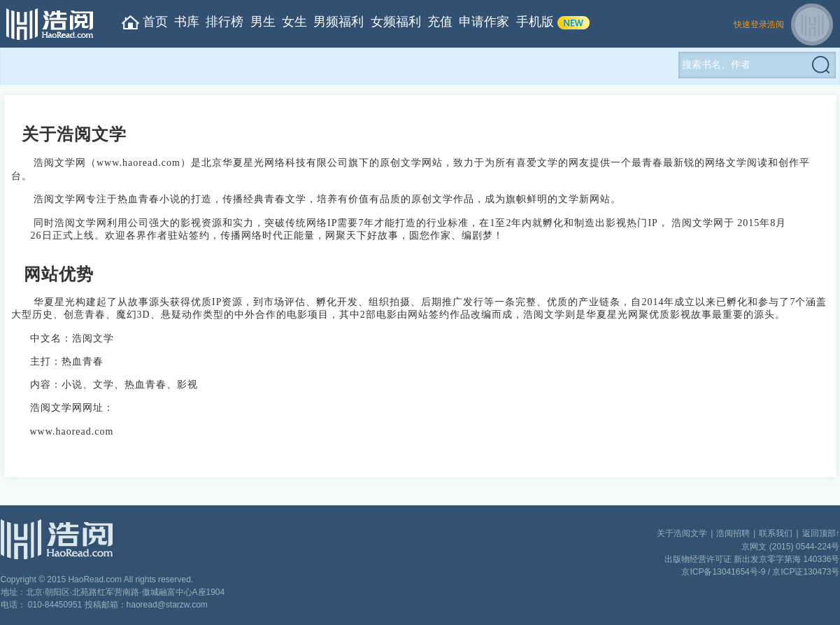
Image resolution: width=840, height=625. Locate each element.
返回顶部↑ (821, 533)
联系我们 (776, 533)
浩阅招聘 (733, 533)
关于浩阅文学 (682, 533)
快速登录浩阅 (759, 24)
